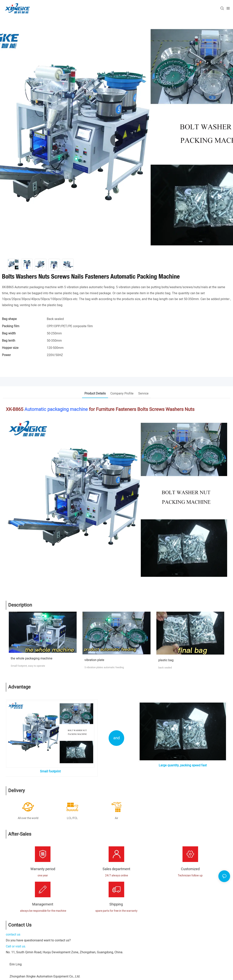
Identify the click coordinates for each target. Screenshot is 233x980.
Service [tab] (143, 394)
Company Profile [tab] (122, 394)
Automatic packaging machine (56, 409)
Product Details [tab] (95, 394)
